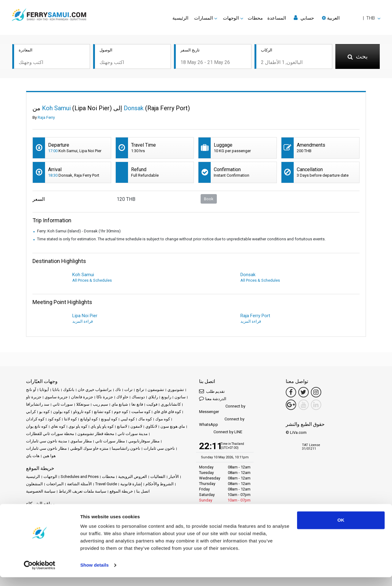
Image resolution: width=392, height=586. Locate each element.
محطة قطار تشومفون (96, 434)
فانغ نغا (137, 404)
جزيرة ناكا (105, 397)
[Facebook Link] (291, 392)
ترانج (140, 390)
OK (341, 529)
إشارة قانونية (131, 484)
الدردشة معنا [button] (213, 398)
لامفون (136, 426)
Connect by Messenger (222, 409)
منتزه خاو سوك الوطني (89, 448)
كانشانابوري (171, 404)
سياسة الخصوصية (41, 491)
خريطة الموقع (121, 491)
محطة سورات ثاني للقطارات (50, 434)
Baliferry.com (69, 512)
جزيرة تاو (34, 397)
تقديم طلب (212, 391)
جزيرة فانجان (82, 397)
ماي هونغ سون (173, 426)
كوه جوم (121, 412)
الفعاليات (158, 477)
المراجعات (55, 484)
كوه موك (163, 419)
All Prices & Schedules (92, 280)
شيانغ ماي (120, 404)
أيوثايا (44, 390)
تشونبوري (176, 390)
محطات (255, 18)
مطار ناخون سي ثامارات (46, 448)
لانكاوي (151, 426)
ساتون (180, 397)
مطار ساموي (81, 441)
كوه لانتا (70, 419)
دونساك (138, 397)
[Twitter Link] (303, 392)
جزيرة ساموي (56, 397)
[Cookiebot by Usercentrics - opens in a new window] (40, 574)
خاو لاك (122, 397)
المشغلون (34, 484)
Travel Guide (106, 484)
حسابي (304, 18)
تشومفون (156, 390)
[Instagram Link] (316, 392)
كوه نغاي (58, 426)
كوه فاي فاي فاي (167, 412)
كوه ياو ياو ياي (102, 426)
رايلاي (153, 397)
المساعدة (277, 18)
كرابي (31, 412)
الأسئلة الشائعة (79, 484)
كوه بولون (61, 412)
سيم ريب (100, 404)
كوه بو (44, 412)
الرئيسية (180, 18)
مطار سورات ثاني (110, 441)
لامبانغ (122, 426)
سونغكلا (83, 404)
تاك (118, 390)
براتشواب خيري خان (95, 390)
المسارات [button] (204, 18)
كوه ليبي (128, 419)
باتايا (56, 390)
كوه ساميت (141, 412)
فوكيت (152, 404)
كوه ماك (145, 419)
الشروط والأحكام (160, 484)
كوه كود (54, 419)
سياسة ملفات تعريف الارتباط (83, 491)
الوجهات (50, 477)
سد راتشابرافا (38, 404)
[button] (351, 18)
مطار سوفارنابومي (144, 441)
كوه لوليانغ (89, 419)
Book (209, 199)
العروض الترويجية (133, 477)
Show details (94, 574)
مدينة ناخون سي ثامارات (47, 441)
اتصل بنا (143, 491)
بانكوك (69, 390)
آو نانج (31, 390)
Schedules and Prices (80, 477)
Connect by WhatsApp (222, 422)
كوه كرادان (35, 419)
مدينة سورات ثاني (133, 434)
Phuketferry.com (40, 512)
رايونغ (166, 397)
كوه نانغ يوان (37, 426)
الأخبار (174, 477)
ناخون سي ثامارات (159, 448)
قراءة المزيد (83, 321)
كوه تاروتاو (82, 412)
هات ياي (33, 456)
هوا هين (49, 456)
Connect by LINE (221, 432)
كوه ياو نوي (78, 426)
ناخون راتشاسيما (126, 448)
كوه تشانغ (102, 412)
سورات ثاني (63, 404)
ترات (128, 390)
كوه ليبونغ (109, 419)
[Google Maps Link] (291, 405)
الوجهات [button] (231, 18)
